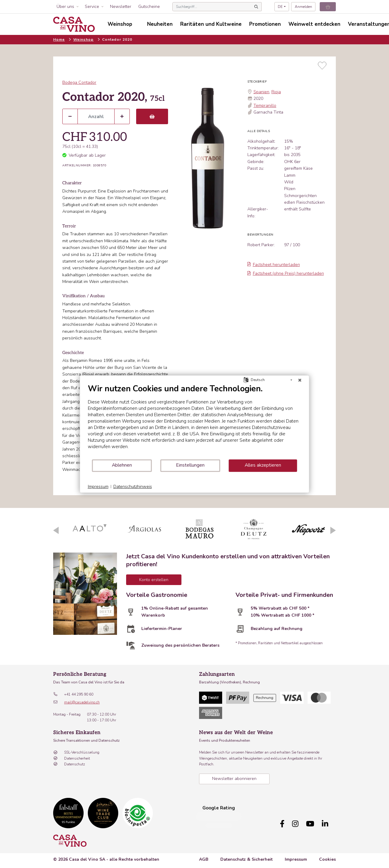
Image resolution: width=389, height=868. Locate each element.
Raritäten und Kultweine (211, 24)
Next (333, 530)
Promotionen (265, 24)
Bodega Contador (79, 82)
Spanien (261, 92)
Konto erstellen (154, 580)
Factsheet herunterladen (274, 265)
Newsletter (121, 7)
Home (59, 39)
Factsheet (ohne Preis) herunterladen (286, 273)
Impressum (296, 856)
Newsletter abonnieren (234, 779)
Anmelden (303, 7)
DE (280, 7)
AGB (204, 856)
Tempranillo (265, 106)
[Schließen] (300, 380)
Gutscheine (149, 7)
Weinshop (83, 39)
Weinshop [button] (120, 24)
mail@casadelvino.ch (82, 702)
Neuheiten (160, 24)
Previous (56, 530)
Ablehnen (122, 465)
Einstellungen (190, 465)
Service (92, 7)
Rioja (276, 92)
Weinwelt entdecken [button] (314, 24)
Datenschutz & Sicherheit (246, 856)
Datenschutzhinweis (133, 487)
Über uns (65, 7)
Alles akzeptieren (263, 465)
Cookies (327, 856)
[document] (195, 421)
